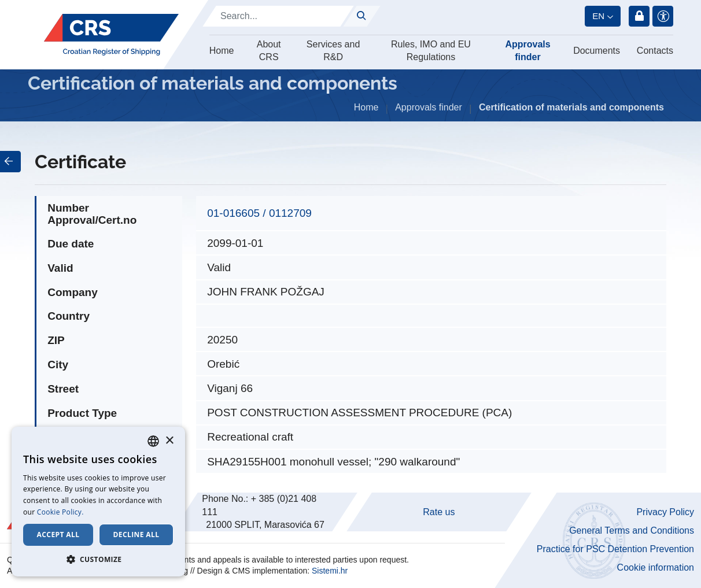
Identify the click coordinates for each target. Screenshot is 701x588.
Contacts (655, 51)
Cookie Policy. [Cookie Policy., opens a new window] (60, 512)
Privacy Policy (665, 512)
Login (639, 16)
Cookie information (656, 567)
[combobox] (153, 441)
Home (222, 51)
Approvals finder (527, 51)
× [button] (169, 441)
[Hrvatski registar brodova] (111, 35)
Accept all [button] (58, 535)
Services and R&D (333, 51)
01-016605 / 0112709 (259, 213)
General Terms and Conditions (632, 530)
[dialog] (98, 502)
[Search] (278, 16)
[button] (98, 559)
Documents (597, 51)
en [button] (598, 16)
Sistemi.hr (330, 571)
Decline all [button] (136, 535)
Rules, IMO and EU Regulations (431, 51)
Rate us (439, 512)
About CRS (269, 51)
